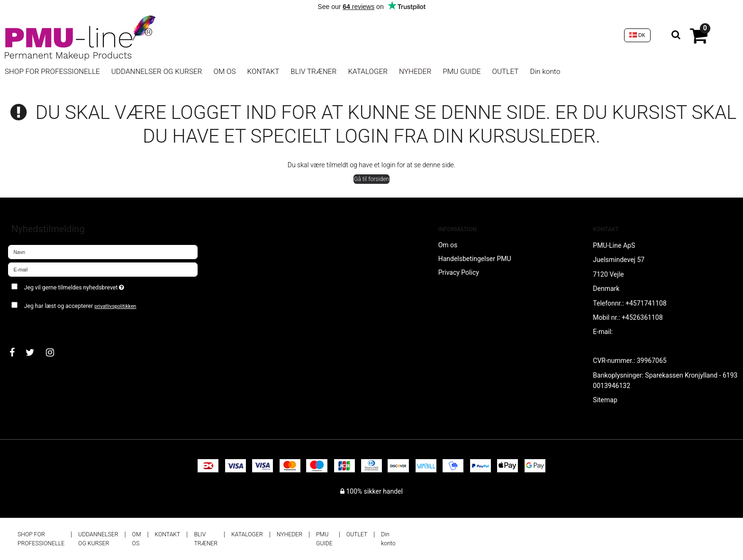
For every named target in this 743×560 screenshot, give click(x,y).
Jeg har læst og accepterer (80, 306)
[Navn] (103, 252)
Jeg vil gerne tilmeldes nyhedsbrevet (108, 285)
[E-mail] (103, 269)
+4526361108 (642, 317)
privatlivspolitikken (115, 306)
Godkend (32, 325)
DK (637, 35)
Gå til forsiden (371, 179)
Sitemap (605, 400)
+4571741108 (646, 303)
